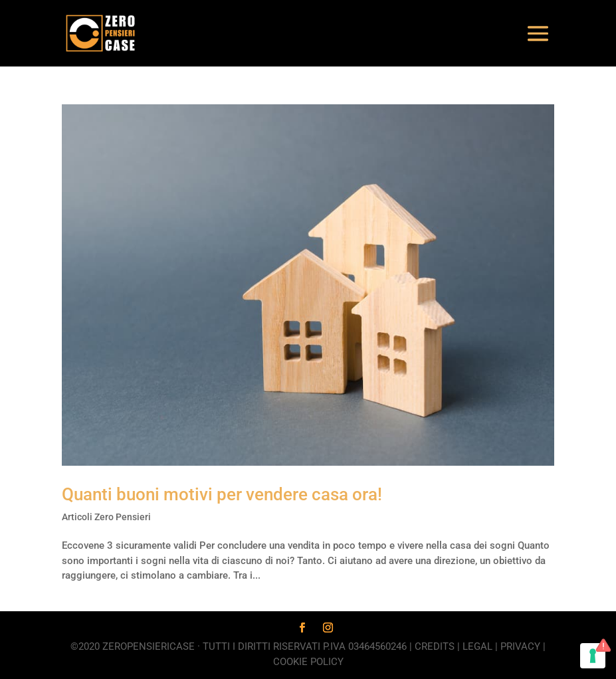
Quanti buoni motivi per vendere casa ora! (222, 494)
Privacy (520, 646)
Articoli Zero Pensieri (106, 517)
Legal (477, 646)
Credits (435, 646)
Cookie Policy (308, 662)
